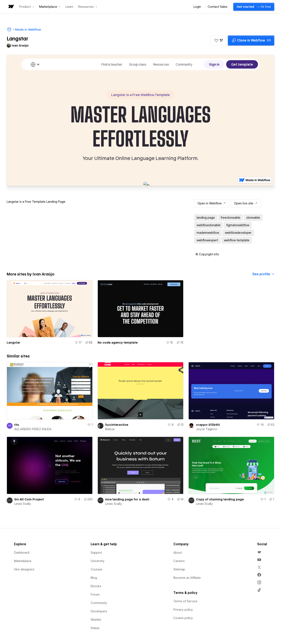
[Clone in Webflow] (251, 40)
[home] (11, 7)
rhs (17, 425)
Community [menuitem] (99, 603)
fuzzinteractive (117, 425)
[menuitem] (259, 552)
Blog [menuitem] (94, 578)
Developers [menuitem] (99, 611)
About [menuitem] (178, 553)
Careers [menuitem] (179, 561)
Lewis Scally (23, 504)
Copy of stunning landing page (220, 499)
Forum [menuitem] (95, 595)
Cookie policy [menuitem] (183, 618)
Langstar (14, 343)
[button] (27, 7)
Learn (69, 7)
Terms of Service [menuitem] (185, 601)
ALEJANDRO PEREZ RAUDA (33, 429)
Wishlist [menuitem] (96, 620)
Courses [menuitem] (97, 569)
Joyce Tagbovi (207, 429)
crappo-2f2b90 (208, 425)
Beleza (110, 429)
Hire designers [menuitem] (24, 569)
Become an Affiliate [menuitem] (187, 578)
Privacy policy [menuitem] (183, 610)
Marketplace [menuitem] (23, 561)
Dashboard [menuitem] (22, 553)
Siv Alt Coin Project (29, 499)
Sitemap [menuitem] (179, 569)
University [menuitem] (98, 561)
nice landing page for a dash (127, 499)
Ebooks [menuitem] (96, 586)
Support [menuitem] (96, 553)
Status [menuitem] (95, 628)
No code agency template (118, 343)
